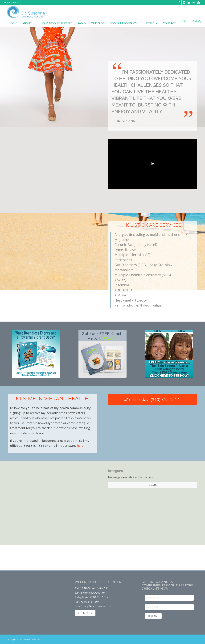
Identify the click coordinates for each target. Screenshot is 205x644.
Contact (169, 23)
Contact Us (85, 613)
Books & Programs (125, 23)
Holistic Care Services (56, 23)
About (29, 23)
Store (152, 23)
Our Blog (98, 23)
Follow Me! (153, 485)
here (80, 446)
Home (13, 23)
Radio (82, 23)
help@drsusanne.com (97, 606)
